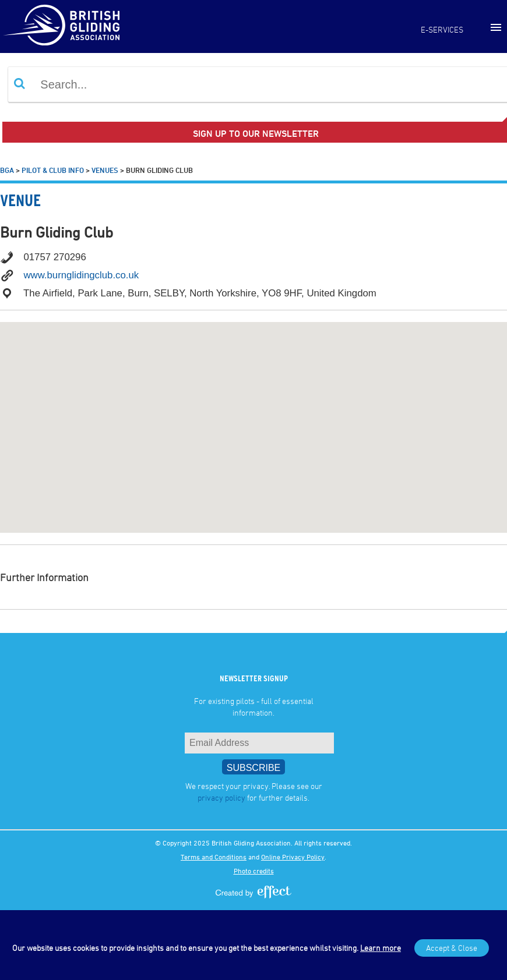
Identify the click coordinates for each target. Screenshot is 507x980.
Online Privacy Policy (293, 857)
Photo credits (254, 871)
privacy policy (221, 797)
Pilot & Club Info (53, 170)
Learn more (381, 948)
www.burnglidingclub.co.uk (81, 275)
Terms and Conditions (214, 857)
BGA (7, 170)
